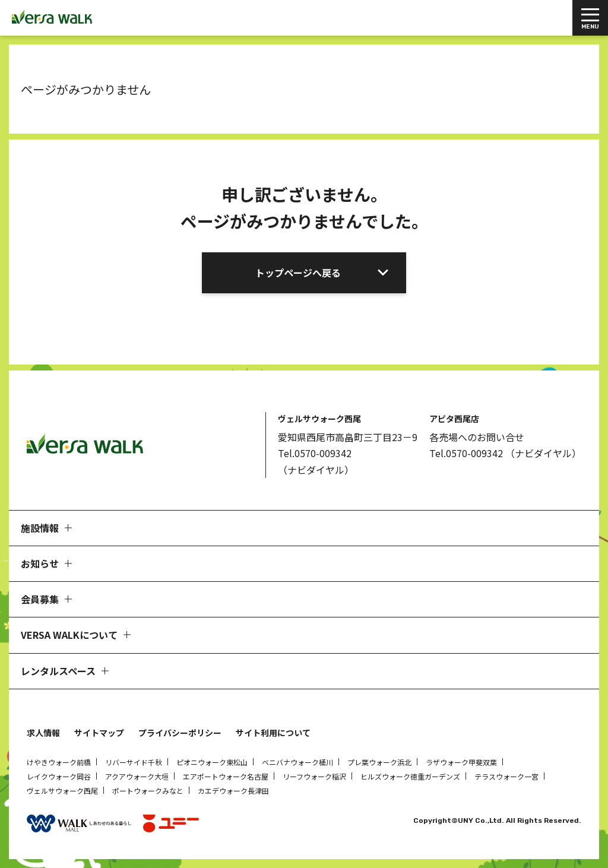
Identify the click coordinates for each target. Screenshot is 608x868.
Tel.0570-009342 (315, 453)
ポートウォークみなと (148, 791)
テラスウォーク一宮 (506, 776)
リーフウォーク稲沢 (314, 776)
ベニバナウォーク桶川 (297, 762)
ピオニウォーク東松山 (212, 762)
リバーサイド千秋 (134, 762)
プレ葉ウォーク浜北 (379, 762)
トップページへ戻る (298, 273)
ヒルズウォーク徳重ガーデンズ (410, 776)
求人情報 (43, 733)
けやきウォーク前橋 (59, 762)
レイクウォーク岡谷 (59, 776)
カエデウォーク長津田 (233, 791)
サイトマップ (99, 733)
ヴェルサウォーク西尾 (62, 791)
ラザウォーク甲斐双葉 (461, 762)
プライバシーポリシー (180, 733)
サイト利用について (273, 733)
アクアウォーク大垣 (137, 776)
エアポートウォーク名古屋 (226, 776)
